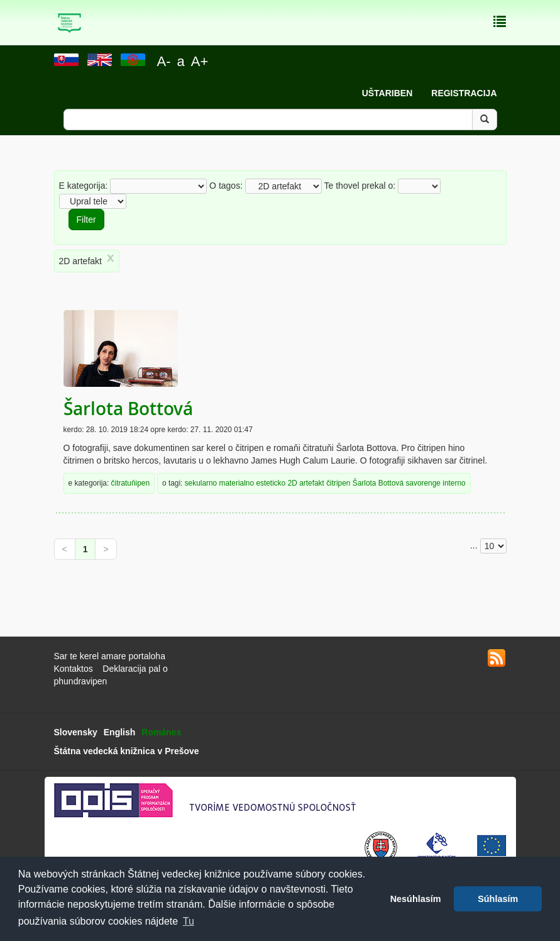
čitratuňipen (130, 483)
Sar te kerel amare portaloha (110, 656)
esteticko (271, 483)
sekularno (201, 483)
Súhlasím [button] (498, 899)
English (120, 732)
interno (454, 483)
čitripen (338, 483)
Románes (161, 732)
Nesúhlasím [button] (416, 899)
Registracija (464, 93)
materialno (237, 483)
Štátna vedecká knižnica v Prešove (127, 751)
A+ (200, 61)
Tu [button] (189, 921)
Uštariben (387, 93)
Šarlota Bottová (128, 409)
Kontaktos (74, 669)
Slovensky (76, 732)
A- (164, 61)
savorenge (423, 483)
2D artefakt (306, 483)
